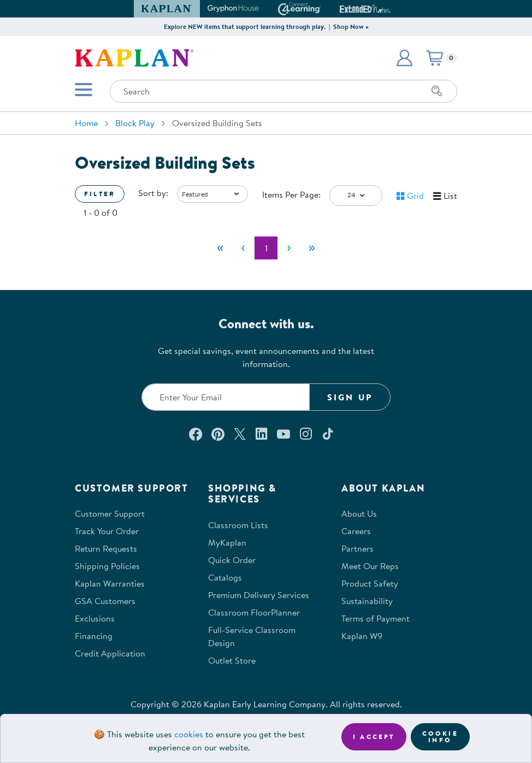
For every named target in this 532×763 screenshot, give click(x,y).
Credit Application (110, 653)
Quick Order (232, 560)
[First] (220, 248)
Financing (94, 636)
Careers (356, 531)
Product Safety (370, 583)
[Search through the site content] (283, 91)
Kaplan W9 (362, 636)
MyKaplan (227, 542)
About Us (359, 513)
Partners (357, 548)
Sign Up (350, 397)
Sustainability (367, 601)
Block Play (135, 123)
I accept (374, 737)
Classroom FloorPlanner (254, 612)
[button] (404, 58)
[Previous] (243, 248)
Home (86, 123)
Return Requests (106, 548)
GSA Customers (105, 601)
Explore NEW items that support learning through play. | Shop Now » (266, 26)
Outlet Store (232, 660)
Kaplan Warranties (110, 583)
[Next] (289, 248)
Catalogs (225, 577)
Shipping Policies (107, 566)
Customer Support (110, 513)
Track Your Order (107, 531)
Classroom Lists (238, 525)
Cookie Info (440, 737)
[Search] (437, 91)
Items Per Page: (291, 194)
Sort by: (153, 193)
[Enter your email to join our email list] (226, 397)
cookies (189, 734)
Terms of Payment (376, 618)
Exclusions (95, 618)
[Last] (312, 248)
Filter (100, 194)
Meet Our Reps (370, 566)
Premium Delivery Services (259, 595)
